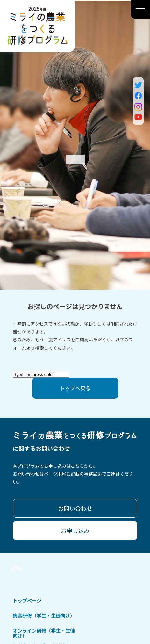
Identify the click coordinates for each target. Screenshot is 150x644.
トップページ (27, 600)
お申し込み (75, 531)
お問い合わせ (75, 508)
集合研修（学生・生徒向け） (44, 615)
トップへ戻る (75, 388)
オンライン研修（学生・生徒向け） (44, 633)
